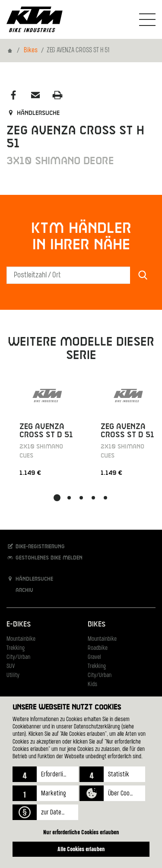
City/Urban (18, 657)
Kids (92, 685)
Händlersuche (33, 113)
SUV (11, 666)
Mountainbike (21, 639)
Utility (13, 676)
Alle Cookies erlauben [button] (81, 849)
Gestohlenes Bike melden (44, 558)
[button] (45, 774)
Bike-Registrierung (36, 546)
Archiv (20, 590)
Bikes (31, 51)
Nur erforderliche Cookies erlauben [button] (81, 832)
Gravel (94, 657)
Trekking (16, 648)
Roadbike (98, 648)
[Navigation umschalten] (147, 19)
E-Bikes (19, 625)
